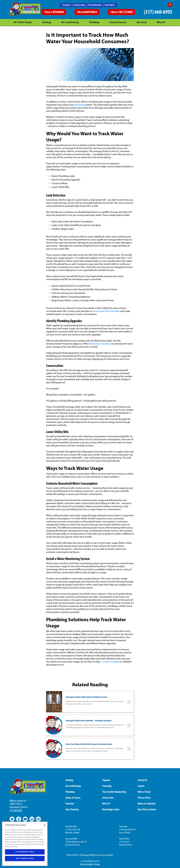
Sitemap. (97, 864)
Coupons (67, 5)
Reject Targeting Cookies (25, 858)
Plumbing (94, 22)
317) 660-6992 (16, 810)
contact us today (111, 662)
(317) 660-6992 (158, 12)
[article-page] (129, 702)
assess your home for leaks (106, 311)
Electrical (142, 22)
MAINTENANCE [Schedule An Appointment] (90, 12)
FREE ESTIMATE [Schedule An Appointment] (126, 12)
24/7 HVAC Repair (23, 22)
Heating (47, 22)
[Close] (45, 825)
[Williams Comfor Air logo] (25, 9)
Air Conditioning (70, 22)
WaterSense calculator (100, 344)
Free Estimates (95, 5)
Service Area (80, 5)
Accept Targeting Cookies (25, 852)
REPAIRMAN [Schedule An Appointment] (58, 12)
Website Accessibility (87, 864)
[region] (25, 844)
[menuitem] (67, 5)
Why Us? (161, 22)
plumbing (80, 105)
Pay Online (109, 5)
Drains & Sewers (118, 22)
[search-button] (170, 5)
